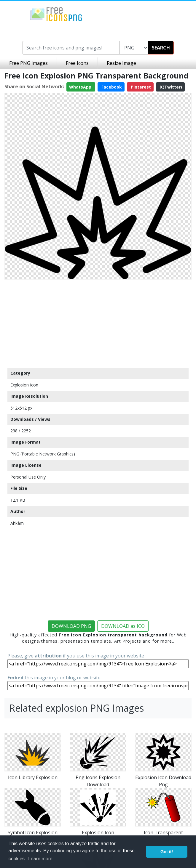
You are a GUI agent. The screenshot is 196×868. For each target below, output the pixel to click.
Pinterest (140, 87)
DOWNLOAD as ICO (123, 626)
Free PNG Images (28, 63)
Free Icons (77, 63)
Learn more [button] (40, 859)
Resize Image (121, 63)
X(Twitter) (170, 87)
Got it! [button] (167, 852)
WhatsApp (81, 87)
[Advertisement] (98, 323)
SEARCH (161, 48)
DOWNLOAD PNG (71, 626)
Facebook (111, 87)
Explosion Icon (24, 385)
